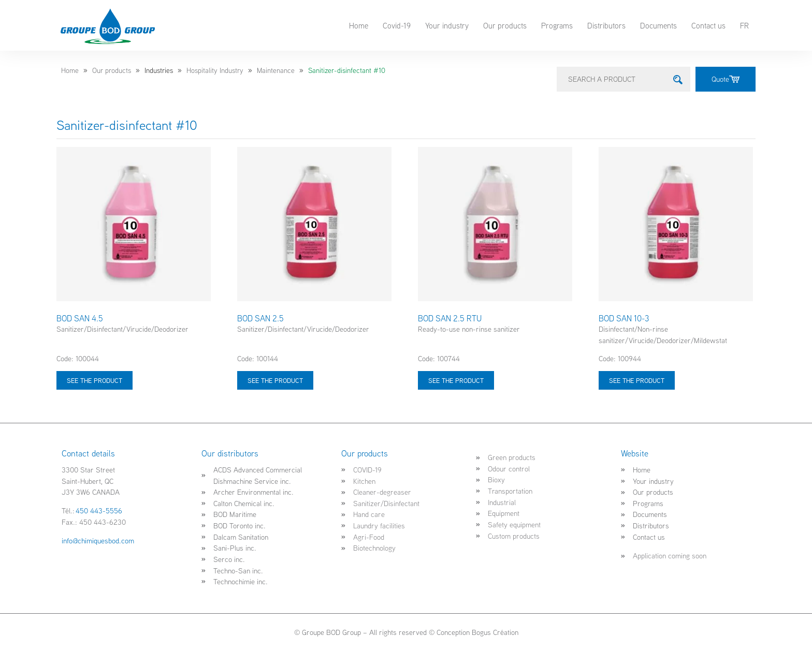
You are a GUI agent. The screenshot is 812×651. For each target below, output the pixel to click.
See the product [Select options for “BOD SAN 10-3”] (637, 380)
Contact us (708, 25)
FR (744, 25)
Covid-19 (397, 25)
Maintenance (276, 70)
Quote (726, 79)
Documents (658, 25)
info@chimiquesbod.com (98, 541)
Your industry (447, 25)
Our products (505, 25)
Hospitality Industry (215, 70)
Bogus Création (495, 632)
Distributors (606, 25)
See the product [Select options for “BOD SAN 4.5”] (95, 380)
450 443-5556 (99, 511)
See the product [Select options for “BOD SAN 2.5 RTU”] (456, 380)
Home (359, 25)
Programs (557, 25)
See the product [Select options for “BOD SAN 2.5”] (275, 380)
